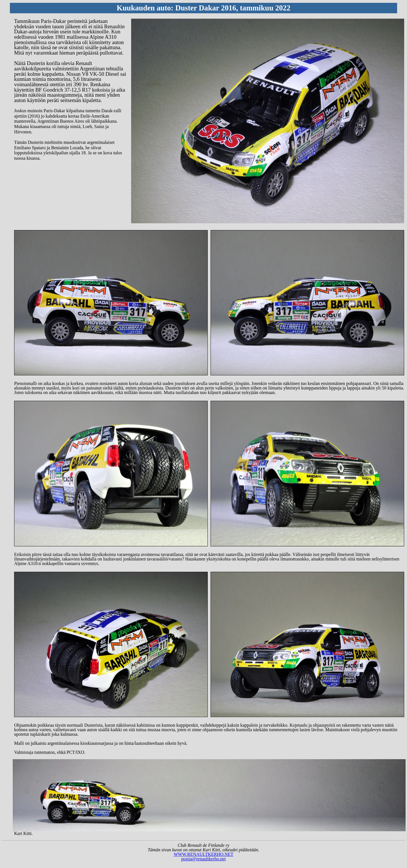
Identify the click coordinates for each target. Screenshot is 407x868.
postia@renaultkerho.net (203, 859)
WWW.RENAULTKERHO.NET (203, 854)
